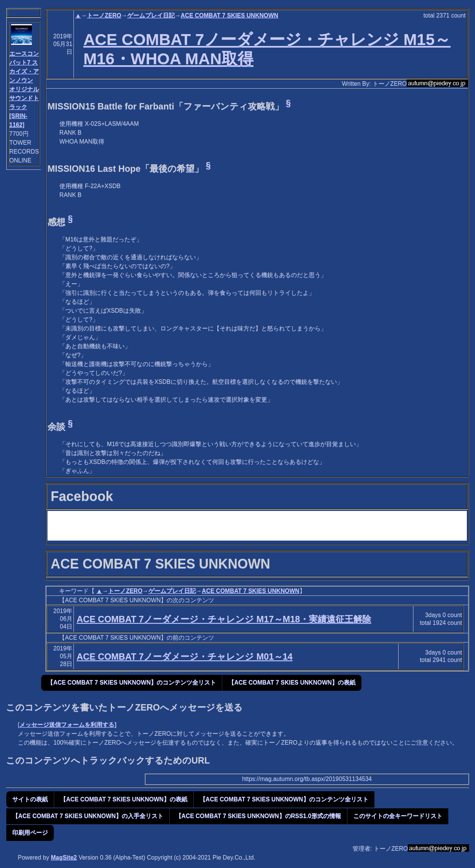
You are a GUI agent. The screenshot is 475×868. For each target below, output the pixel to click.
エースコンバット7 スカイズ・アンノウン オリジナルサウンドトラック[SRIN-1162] (24, 89)
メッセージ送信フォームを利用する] (68, 725)
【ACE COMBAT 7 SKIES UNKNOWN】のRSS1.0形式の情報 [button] (258, 816)
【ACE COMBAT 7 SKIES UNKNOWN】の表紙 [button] (292, 682)
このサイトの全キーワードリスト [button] (398, 816)
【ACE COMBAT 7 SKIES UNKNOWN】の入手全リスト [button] (88, 816)
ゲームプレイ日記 (151, 15)
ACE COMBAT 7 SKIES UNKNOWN (230, 15)
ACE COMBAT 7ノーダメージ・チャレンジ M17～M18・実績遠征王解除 (224, 619)
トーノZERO (104, 15)
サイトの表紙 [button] (30, 799)
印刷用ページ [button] (30, 833)
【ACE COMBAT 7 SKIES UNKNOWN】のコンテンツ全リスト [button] (132, 682)
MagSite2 (64, 857)
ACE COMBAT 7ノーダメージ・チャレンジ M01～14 (184, 656)
